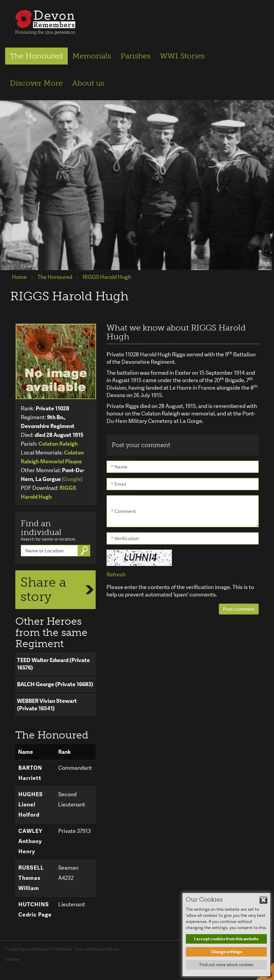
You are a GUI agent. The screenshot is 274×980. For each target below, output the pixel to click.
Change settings (227, 952)
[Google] (72, 479)
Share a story (43, 589)
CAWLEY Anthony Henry (30, 841)
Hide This (263, 900)
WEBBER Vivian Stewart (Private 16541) (47, 705)
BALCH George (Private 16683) (55, 684)
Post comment (239, 609)
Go (85, 551)
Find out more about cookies (226, 965)
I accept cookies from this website (226, 939)
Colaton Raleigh (58, 444)
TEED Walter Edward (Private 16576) (53, 664)
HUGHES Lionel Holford (31, 805)
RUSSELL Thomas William (31, 878)
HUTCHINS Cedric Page (35, 910)
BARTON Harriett (30, 773)
